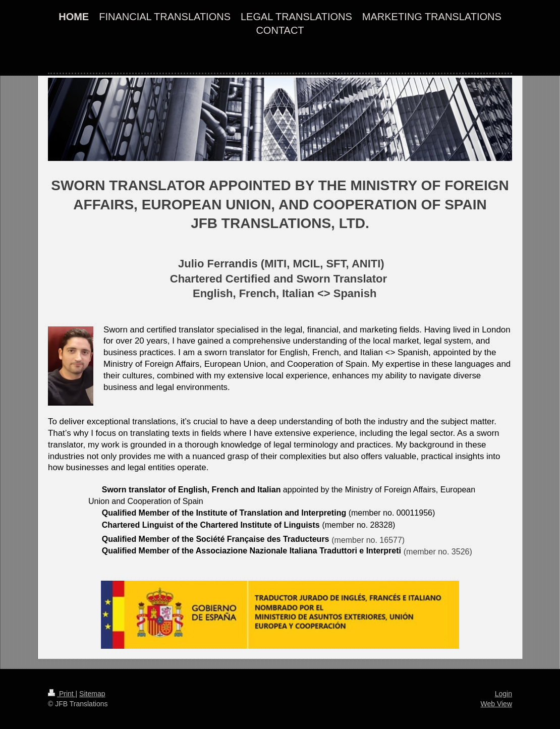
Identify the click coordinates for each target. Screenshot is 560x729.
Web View (496, 704)
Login (503, 694)
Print (62, 694)
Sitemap (92, 694)
